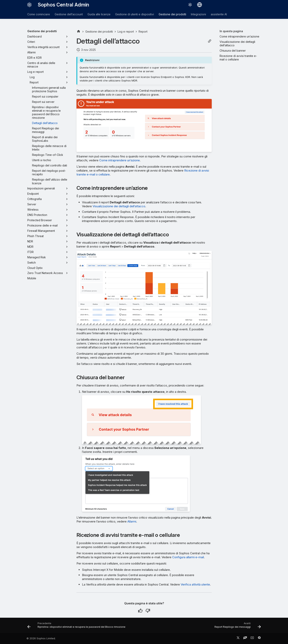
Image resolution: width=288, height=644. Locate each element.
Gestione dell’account (69, 14)
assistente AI (219, 14)
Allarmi (132, 521)
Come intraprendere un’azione (120, 160)
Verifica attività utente (195, 584)
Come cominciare (39, 14)
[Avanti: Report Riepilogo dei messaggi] (237, 627)
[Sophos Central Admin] (29, 5)
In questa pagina (231, 31)
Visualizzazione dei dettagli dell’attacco (119, 206)
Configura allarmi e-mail (188, 557)
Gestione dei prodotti (172, 14)
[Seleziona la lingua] (200, 5)
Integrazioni (198, 14)
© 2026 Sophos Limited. (41, 638)
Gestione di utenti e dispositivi (135, 14)
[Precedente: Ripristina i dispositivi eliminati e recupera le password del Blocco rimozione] (77, 627)
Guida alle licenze (99, 14)
